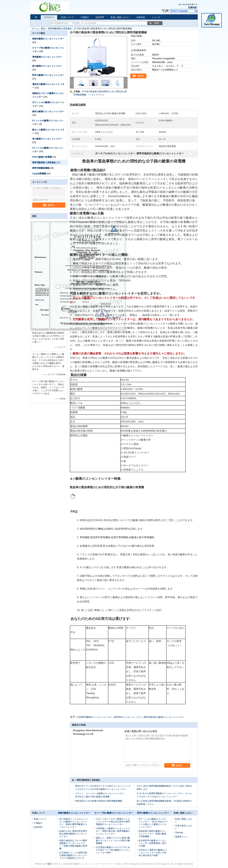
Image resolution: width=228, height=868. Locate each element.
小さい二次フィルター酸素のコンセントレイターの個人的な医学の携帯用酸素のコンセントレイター (113, 822)
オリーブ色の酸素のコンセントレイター (114, 813)
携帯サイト (182, 837)
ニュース (156, 17)
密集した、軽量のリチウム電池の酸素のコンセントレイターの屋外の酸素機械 (113, 841)
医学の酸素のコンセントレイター (48, 75)
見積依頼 (192, 7)
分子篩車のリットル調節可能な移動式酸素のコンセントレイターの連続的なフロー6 (73, 855)
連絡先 (49, 205)
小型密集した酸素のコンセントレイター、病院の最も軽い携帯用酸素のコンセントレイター (113, 831)
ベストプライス (97, 95)
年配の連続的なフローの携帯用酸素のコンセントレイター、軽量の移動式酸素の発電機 (73, 845)
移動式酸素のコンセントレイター (48, 39)
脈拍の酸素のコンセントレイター (48, 111)
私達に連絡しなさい (120, 17)
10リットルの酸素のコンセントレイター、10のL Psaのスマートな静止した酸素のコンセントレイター (153, 823)
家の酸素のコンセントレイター (47, 66)
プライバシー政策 (43, 864)
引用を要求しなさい (184, 827)
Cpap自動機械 (39, 174)
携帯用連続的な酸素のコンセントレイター (164, 717)
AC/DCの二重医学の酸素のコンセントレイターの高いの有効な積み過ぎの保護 (153, 853)
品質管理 (100, 17)
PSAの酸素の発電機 (42, 157)
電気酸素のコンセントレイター (47, 57)
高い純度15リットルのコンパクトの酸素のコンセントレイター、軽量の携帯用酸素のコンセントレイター (73, 823)
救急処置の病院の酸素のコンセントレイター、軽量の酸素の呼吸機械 (152, 834)
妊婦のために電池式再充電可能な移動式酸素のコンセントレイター (73, 834)
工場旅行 (85, 17)
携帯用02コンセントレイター (128, 717)
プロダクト (49, 17)
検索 (157, 23)
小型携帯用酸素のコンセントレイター (94, 717)
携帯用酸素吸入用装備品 (60, 29)
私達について (67, 17)
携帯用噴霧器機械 (41, 168)
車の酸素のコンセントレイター (47, 139)
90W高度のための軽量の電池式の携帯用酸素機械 (99, 801)
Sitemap (179, 833)
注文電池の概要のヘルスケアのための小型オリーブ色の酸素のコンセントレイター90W (113, 850)
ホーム (35, 29)
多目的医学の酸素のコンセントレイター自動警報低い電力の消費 (152, 843)
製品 (43, 29)
